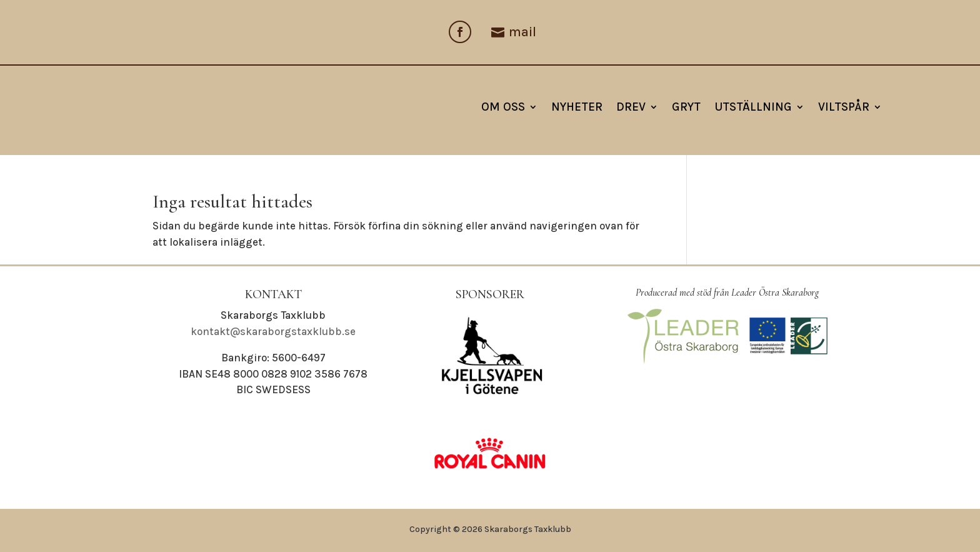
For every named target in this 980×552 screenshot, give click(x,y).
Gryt (686, 107)
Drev (631, 107)
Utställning (753, 107)
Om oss (503, 107)
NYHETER (577, 107)
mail (522, 32)
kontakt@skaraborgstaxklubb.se (273, 331)
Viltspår (844, 107)
